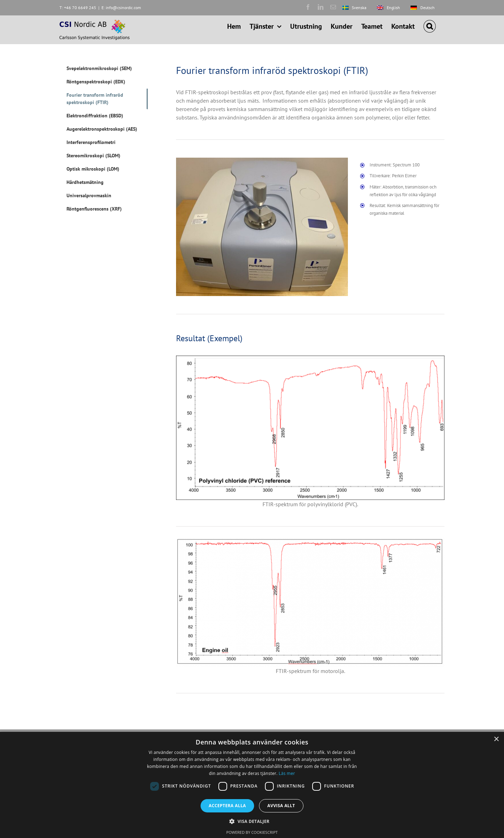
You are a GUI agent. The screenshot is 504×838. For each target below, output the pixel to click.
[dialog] (252, 785)
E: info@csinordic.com (121, 8)
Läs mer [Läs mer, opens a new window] (287, 773)
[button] (430, 26)
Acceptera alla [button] (227, 806)
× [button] (496, 739)
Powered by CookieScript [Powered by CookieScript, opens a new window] (252, 832)
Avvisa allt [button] (281, 806)
